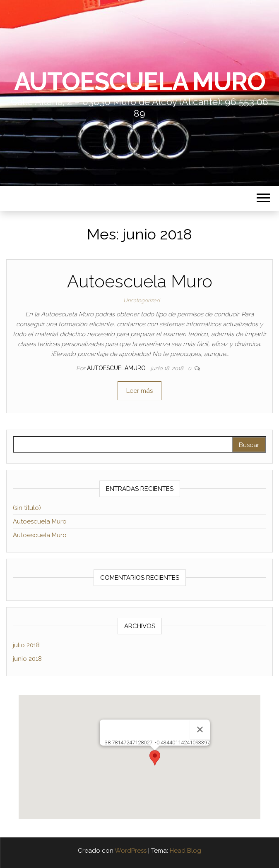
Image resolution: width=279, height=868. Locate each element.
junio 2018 (27, 659)
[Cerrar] (200, 729)
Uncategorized (142, 300)
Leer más (139, 391)
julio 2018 (26, 645)
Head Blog (185, 851)
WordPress (131, 851)
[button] (155, 758)
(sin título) (27, 508)
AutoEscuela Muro (140, 81)
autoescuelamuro (117, 368)
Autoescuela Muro (140, 281)
